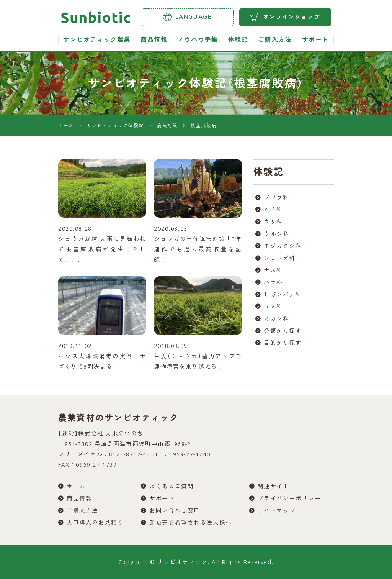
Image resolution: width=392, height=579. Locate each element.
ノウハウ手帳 (198, 40)
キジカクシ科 (283, 247)
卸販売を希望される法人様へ (191, 523)
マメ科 (273, 308)
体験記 (238, 40)
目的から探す (283, 345)
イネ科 (273, 210)
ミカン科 (276, 321)
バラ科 (273, 284)
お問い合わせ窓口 (175, 511)
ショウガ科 (280, 259)
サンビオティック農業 (97, 40)
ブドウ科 (276, 198)
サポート (315, 40)
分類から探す (283, 333)
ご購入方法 (275, 40)
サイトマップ (277, 511)
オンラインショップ (285, 17)
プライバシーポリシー (289, 499)
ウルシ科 (276, 235)
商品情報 (154, 40)
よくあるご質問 (171, 486)
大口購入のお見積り (95, 523)
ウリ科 (273, 222)
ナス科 (273, 271)
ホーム (76, 486)
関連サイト (274, 486)
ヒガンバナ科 (283, 296)
